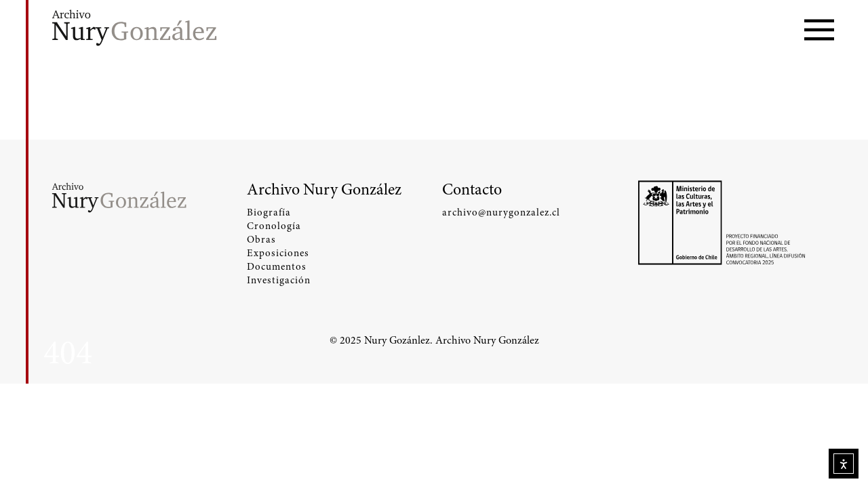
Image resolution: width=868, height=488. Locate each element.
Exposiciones (278, 253)
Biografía (269, 212)
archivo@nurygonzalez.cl (501, 212)
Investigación (279, 280)
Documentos (277, 266)
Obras (261, 239)
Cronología (274, 226)
